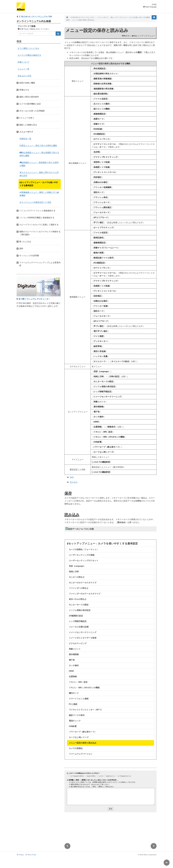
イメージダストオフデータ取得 (83, 638)
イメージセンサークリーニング (83, 632)
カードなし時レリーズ (79, 737)
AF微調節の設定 (76, 616)
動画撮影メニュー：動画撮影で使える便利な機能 (39, 164)
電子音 (72, 660)
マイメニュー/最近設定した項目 (35, 202)
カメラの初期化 (76, 748)
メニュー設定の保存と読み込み (83, 743)
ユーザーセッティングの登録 (82, 555)
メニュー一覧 (23, 69)
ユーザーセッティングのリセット (84, 561)
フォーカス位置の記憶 (79, 627)
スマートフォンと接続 (79, 699)
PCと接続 (73, 704)
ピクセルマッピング (78, 643)
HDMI (71, 671)
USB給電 (73, 726)
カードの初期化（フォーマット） (84, 549)
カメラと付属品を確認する (29, 55)
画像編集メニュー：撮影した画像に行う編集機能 (39, 194)
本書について (23, 62)
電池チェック (75, 721)
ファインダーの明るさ (79, 588)
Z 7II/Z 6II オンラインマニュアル (82, 17)
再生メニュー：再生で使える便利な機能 (38, 146)
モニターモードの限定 (79, 605)
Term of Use (32, 855)
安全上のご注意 (24, 76)
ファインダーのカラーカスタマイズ (85, 594)
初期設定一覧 (25, 139)
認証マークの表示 (77, 715)
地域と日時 (74, 572)
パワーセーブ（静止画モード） (83, 732)
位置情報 (73, 677)
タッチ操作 (74, 665)
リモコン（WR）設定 (78, 682)
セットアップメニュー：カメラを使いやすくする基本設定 (39, 184)
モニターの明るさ (77, 577)
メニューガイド (103, 17)
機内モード (74, 693)
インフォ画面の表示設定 (80, 610)
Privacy (21, 855)
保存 (72, 477)
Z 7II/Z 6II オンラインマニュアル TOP (35, 17)
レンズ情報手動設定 (78, 621)
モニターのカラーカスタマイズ (83, 583)
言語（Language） (77, 566)
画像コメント (75, 649)
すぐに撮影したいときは (28, 48)
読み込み (74, 482)
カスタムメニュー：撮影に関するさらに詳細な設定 (39, 174)
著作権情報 (74, 654)
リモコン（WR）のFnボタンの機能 (84, 688)
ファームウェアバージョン (81, 754)
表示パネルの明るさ (78, 599)
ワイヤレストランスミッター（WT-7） (86, 710)
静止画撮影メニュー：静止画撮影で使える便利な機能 (39, 154)
